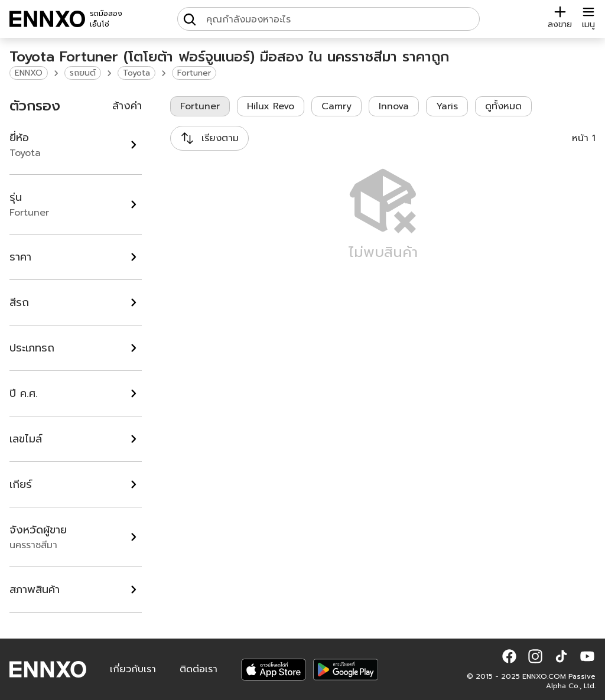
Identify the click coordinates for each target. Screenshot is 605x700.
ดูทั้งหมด (503, 106)
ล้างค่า (127, 106)
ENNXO (29, 73)
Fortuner (194, 73)
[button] (509, 656)
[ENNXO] (47, 19)
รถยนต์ (83, 73)
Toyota (136, 73)
